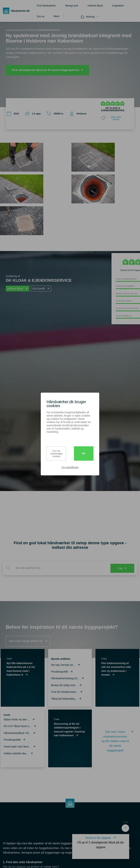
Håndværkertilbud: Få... (19, 733)
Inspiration (118, 6)
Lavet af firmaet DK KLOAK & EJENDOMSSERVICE (33, 30)
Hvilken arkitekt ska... (18, 753)
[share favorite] (113, 118)
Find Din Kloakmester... (67, 692)
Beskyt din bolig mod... (66, 685)
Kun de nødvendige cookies (56, 454)
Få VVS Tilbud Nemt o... (20, 726)
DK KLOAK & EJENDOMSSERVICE (113, 109)
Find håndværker (46, 6)
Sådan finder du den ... (19, 719)
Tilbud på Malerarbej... (66, 699)
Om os (41, 16)
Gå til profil (41, 289)
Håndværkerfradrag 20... (68, 678)
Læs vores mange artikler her (28, 641)
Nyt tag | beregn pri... (65, 665)
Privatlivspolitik (14, 740)
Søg (122, 568)
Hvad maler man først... (19, 747)
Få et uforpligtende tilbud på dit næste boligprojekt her (47, 70)
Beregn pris (72, 6)
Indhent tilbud (95, 6)
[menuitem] (45, 5)
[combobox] (56, 568)
